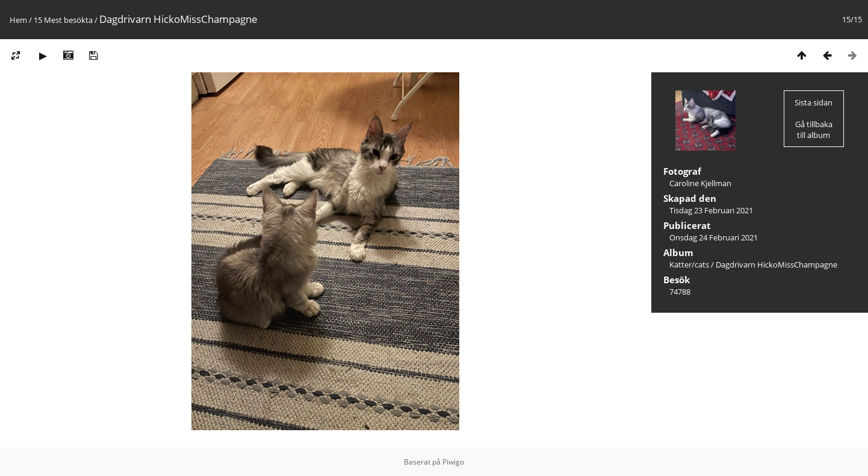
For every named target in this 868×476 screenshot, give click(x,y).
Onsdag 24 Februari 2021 (714, 237)
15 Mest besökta (63, 20)
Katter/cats (689, 265)
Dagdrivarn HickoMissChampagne (777, 265)
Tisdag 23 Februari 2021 (711, 210)
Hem (18, 20)
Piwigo (453, 462)
